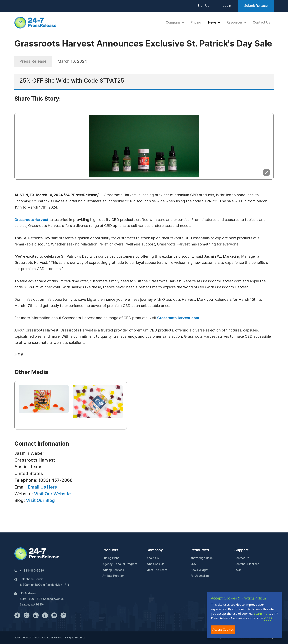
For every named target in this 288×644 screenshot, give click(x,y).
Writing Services (113, 570)
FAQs (238, 570)
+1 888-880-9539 (32, 571)
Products (110, 550)
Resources (200, 550)
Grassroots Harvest (31, 220)
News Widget (199, 570)
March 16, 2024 (72, 61)
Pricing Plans (111, 558)
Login (227, 6)
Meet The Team (157, 570)
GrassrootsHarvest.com (178, 318)
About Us (153, 558)
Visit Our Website (52, 494)
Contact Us (261, 23)
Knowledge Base (201, 558)
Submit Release (256, 6)
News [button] (213, 23)
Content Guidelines (247, 564)
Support (241, 550)
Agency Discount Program (120, 564)
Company (155, 550)
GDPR (268, 618)
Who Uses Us (155, 564)
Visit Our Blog (40, 501)
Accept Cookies (223, 630)
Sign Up (204, 6)
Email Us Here (42, 487)
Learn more (262, 613)
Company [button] (174, 23)
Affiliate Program (113, 576)
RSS (193, 564)
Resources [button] (235, 23)
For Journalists (200, 576)
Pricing (196, 23)
